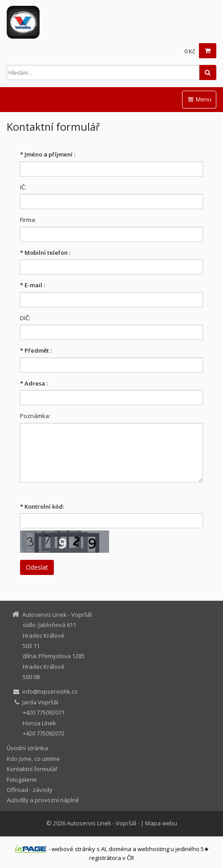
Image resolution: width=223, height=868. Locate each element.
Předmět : (36, 350)
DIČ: (25, 318)
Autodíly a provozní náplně (43, 800)
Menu (199, 99)
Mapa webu (161, 823)
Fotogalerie (22, 780)
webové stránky (73, 849)
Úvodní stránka (27, 748)
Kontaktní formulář (32, 769)
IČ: (23, 187)
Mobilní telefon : (45, 253)
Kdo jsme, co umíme (33, 759)
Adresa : (34, 383)
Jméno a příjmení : (48, 154)
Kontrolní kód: (42, 506)
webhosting (153, 849)
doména (120, 849)
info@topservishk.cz (50, 691)
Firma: (28, 220)
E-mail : (32, 285)
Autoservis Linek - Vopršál (101, 823)
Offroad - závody (30, 790)
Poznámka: (35, 416)
